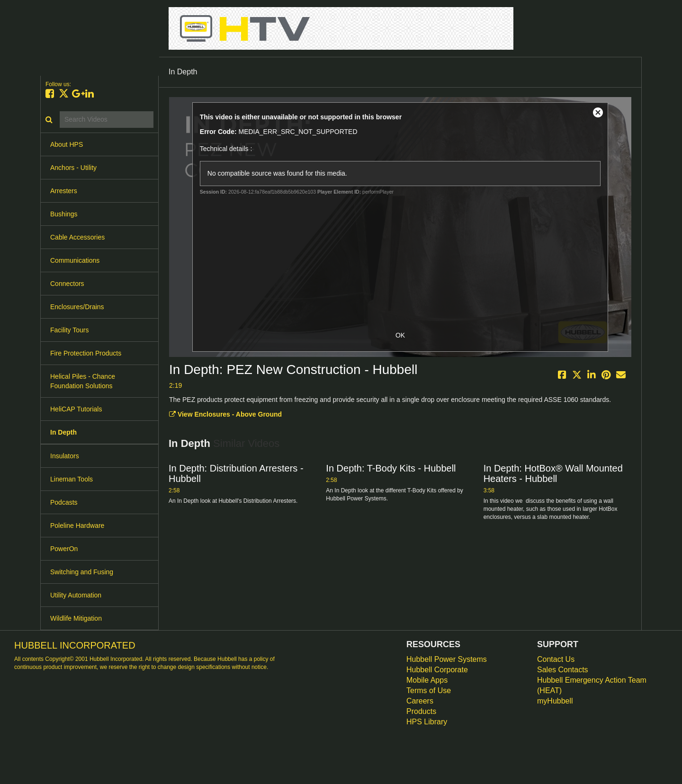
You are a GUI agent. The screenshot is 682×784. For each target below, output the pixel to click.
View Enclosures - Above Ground (225, 414)
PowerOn (64, 549)
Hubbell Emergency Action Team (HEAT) (592, 685)
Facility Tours (69, 330)
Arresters (64, 191)
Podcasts (64, 502)
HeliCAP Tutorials (76, 409)
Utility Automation (76, 595)
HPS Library (427, 722)
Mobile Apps (427, 680)
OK (400, 335)
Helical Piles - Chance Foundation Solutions (83, 381)
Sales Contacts (563, 670)
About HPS (67, 144)
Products (421, 711)
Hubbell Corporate (437, 670)
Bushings (64, 214)
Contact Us (556, 659)
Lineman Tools (72, 479)
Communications (75, 260)
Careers (420, 701)
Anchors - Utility (73, 168)
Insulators (65, 456)
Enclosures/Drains (77, 307)
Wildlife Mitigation (76, 618)
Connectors (67, 284)
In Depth (63, 432)
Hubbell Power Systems (447, 659)
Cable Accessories (77, 237)
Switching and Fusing (82, 572)
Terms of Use (429, 690)
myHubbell (555, 701)
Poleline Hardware (77, 526)
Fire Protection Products (86, 353)
